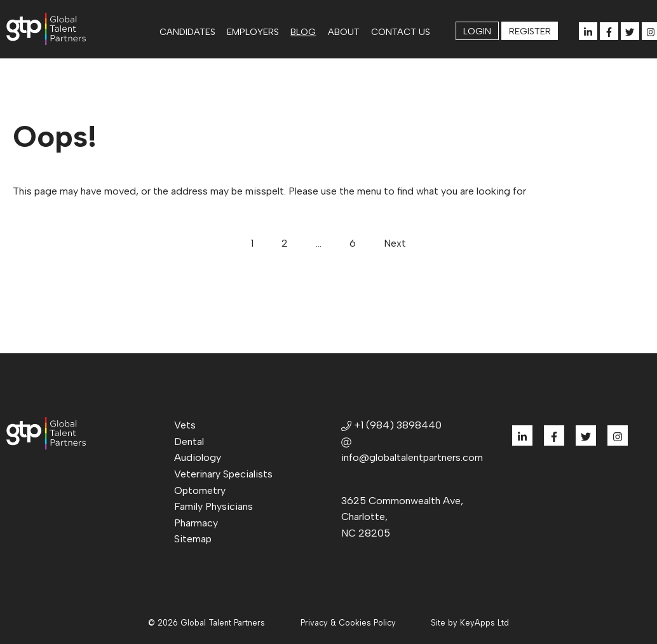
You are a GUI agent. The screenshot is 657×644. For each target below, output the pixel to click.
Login (477, 31)
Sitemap (193, 539)
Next (395, 243)
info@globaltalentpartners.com (412, 451)
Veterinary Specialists (223, 474)
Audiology (198, 457)
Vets (185, 425)
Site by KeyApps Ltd (470, 623)
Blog (303, 32)
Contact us (401, 32)
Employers (253, 32)
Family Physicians (213, 506)
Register (530, 31)
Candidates (187, 32)
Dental (189, 442)
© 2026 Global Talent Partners (207, 623)
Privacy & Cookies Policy (348, 623)
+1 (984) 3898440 (391, 425)
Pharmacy (196, 523)
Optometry (200, 490)
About (344, 32)
